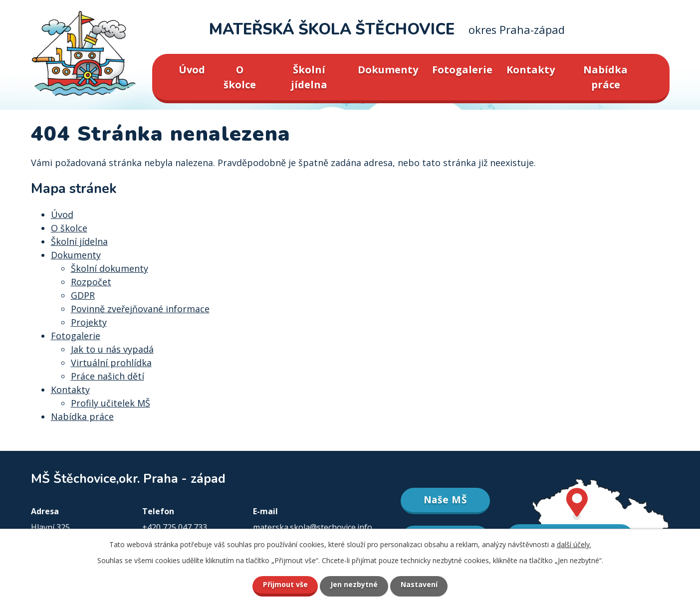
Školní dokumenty (110, 268)
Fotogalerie (462, 70)
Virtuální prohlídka (111, 363)
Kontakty (531, 70)
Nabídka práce (605, 77)
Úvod (192, 70)
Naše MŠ (445, 500)
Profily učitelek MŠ (111, 403)
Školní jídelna (309, 77)
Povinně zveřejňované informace (140, 309)
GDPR (83, 295)
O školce (240, 77)
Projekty (89, 322)
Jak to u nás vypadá (112, 349)
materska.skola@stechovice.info (313, 527)
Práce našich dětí (108, 376)
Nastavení (419, 585)
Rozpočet (91, 282)
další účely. (574, 544)
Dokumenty (388, 70)
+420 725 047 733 (175, 527)
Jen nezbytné (354, 585)
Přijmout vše (285, 585)
